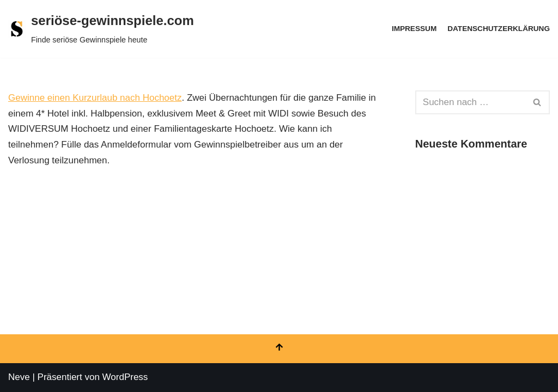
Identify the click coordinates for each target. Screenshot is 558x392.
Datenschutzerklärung (499, 29)
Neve (19, 377)
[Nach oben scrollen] (279, 349)
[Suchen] (470, 102)
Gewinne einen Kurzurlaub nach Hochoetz (95, 98)
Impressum (414, 29)
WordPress (125, 377)
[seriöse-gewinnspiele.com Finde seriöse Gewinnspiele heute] (101, 29)
